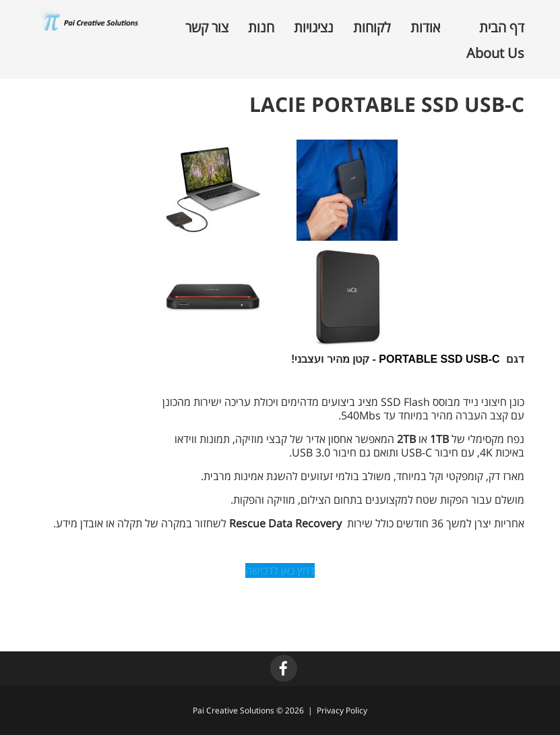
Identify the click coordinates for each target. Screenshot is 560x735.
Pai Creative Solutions (234, 710)
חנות (261, 28)
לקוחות (372, 28)
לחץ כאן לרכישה (280, 570)
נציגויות (314, 28)
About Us (495, 53)
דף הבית (502, 28)
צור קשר (207, 28)
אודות (425, 28)
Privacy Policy (342, 710)
